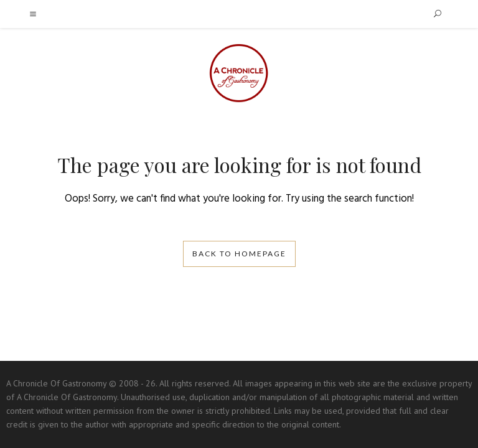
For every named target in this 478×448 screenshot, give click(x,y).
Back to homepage (239, 254)
